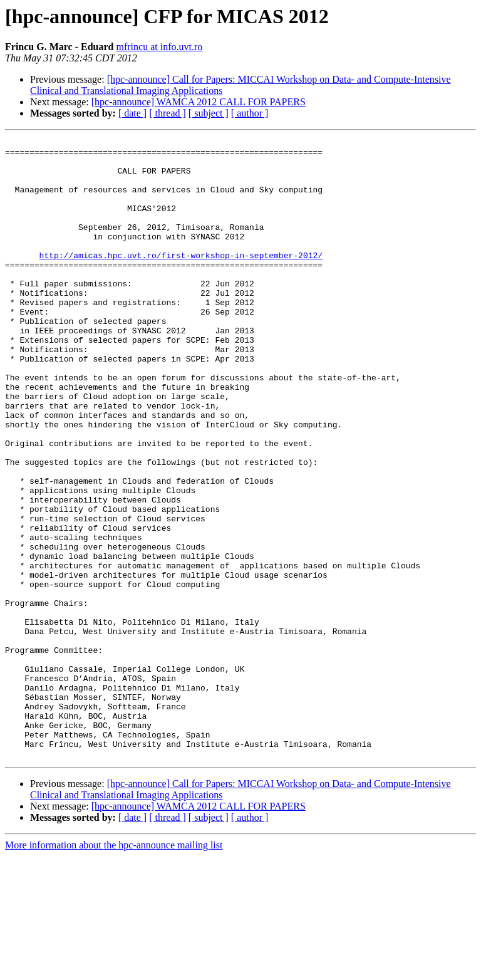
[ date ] (132, 113)
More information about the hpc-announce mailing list (114, 969)
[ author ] (250, 113)
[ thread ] (168, 113)
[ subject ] (209, 113)
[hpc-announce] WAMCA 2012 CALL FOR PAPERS (199, 102)
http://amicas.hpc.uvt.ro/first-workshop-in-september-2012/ (181, 279)
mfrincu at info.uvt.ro (159, 47)
